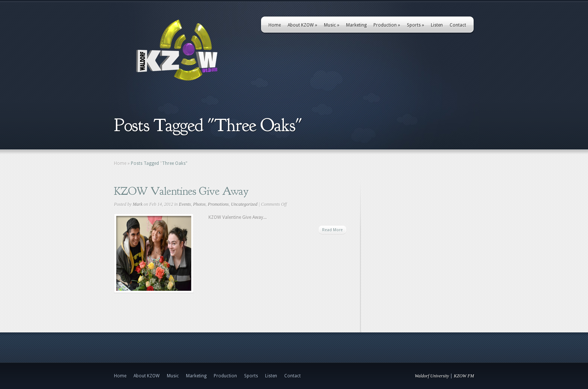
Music (332, 25)
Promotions (218, 204)
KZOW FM (464, 376)
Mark (138, 204)
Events (185, 204)
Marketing (356, 25)
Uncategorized (244, 204)
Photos (199, 204)
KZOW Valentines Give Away (181, 191)
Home (275, 25)
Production (387, 25)
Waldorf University (432, 376)
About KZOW (302, 25)
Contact (458, 25)
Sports (415, 25)
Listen (437, 25)
